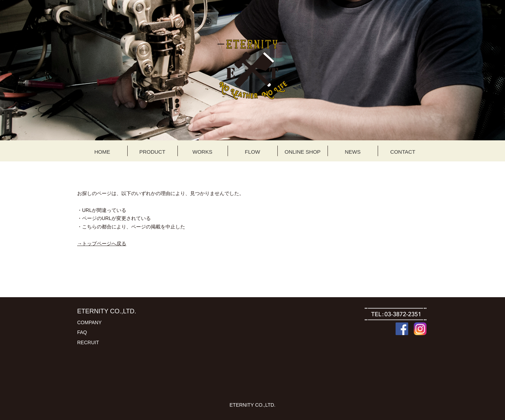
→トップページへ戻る (102, 244)
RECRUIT (88, 342)
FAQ (82, 332)
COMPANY (89, 322)
